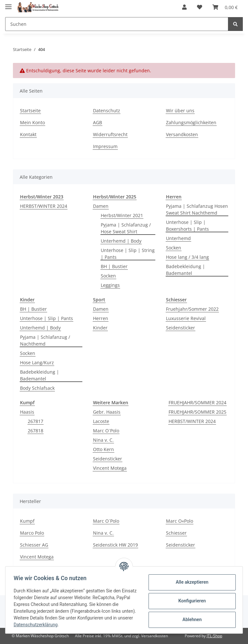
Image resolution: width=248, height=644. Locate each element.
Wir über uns (180, 111)
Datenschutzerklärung (54, 625)
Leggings (110, 285)
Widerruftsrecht (110, 134)
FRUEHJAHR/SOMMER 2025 (197, 412)
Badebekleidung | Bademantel (186, 270)
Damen (101, 206)
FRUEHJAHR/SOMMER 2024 (197, 402)
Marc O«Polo (180, 521)
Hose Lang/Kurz (37, 362)
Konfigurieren (190, 601)
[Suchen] (117, 24)
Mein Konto (32, 122)
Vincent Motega (110, 468)
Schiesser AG (34, 545)
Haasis (27, 412)
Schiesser (176, 533)
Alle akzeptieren (190, 582)
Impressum (105, 146)
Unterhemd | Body (121, 241)
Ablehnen (190, 619)
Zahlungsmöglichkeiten (191, 122)
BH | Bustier (114, 266)
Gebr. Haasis (107, 412)
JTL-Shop (214, 636)
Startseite (30, 111)
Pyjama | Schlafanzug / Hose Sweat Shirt (126, 228)
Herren (101, 318)
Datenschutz (107, 111)
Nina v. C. (103, 440)
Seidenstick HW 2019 (115, 545)
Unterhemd (178, 238)
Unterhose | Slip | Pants (46, 318)
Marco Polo (32, 533)
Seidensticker (181, 328)
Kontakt (28, 134)
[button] (184, 7)
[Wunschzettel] (200, 7)
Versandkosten (182, 134)
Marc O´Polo (106, 521)
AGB (98, 122)
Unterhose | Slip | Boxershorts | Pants (187, 226)
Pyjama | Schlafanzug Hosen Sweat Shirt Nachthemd (197, 209)
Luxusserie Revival (186, 318)
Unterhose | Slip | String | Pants (128, 254)
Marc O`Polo (106, 431)
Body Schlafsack (37, 388)
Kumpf (27, 521)
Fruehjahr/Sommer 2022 (192, 309)
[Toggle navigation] (8, 4)
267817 (36, 421)
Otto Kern (103, 449)
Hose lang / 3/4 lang (187, 257)
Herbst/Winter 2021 (122, 215)
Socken (108, 276)
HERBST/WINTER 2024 (44, 206)
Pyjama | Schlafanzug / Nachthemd (45, 340)
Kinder (100, 328)
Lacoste (101, 421)
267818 (36, 431)
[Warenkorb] (225, 7)
